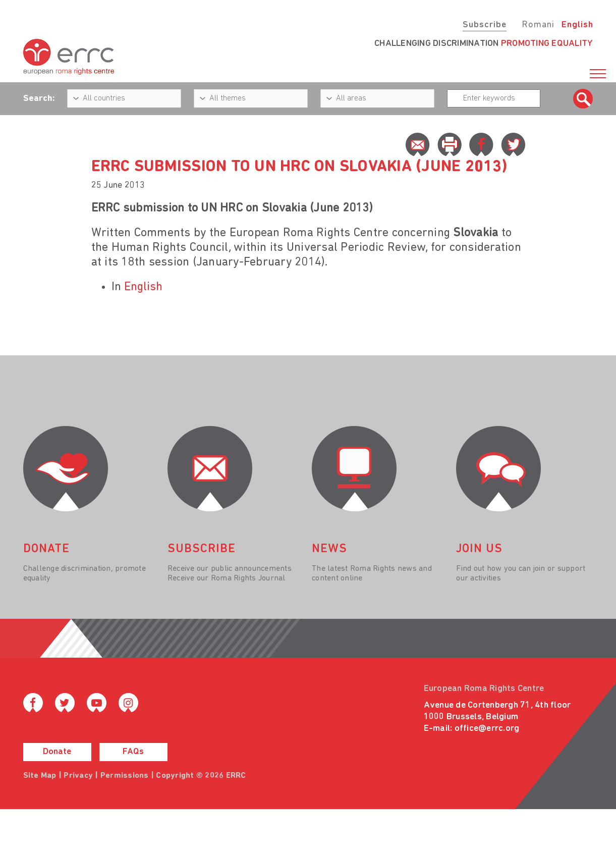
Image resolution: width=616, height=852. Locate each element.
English (577, 25)
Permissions (125, 776)
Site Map (40, 776)
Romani (538, 25)
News (329, 549)
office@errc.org (487, 729)
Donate (57, 752)
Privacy (78, 776)
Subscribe (485, 25)
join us (479, 549)
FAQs (133, 752)
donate (46, 549)
